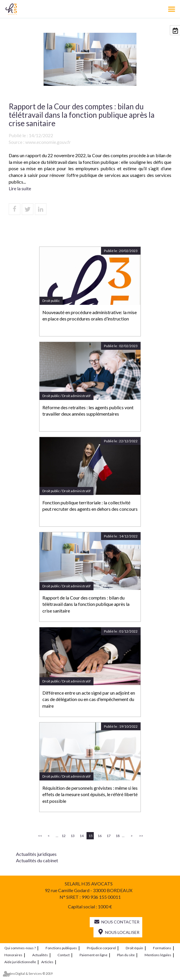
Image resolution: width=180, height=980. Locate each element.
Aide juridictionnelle (20, 962)
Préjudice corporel (101, 948)
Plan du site (126, 955)
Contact (64, 955)
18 (118, 836)
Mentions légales (158, 955)
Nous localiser (122, 932)
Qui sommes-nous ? (20, 948)
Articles (47, 962)
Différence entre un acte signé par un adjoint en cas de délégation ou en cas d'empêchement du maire (89, 699)
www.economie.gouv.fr (48, 142)
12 (64, 836)
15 (91, 836)
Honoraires (13, 955)
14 (82, 836)
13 (73, 836)
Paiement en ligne (93, 955)
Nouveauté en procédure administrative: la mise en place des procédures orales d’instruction (90, 316)
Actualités (40, 955)
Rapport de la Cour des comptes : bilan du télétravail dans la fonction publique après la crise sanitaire (86, 604)
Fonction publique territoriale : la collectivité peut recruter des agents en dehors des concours (90, 506)
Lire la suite (20, 188)
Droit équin (134, 948)
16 (100, 836)
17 (109, 836)
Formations (162, 948)
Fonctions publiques (61, 948)
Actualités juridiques (36, 854)
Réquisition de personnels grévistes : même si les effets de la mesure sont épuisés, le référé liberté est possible (90, 795)
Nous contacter (120, 922)
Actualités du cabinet (37, 860)
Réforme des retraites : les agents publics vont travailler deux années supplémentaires (88, 411)
